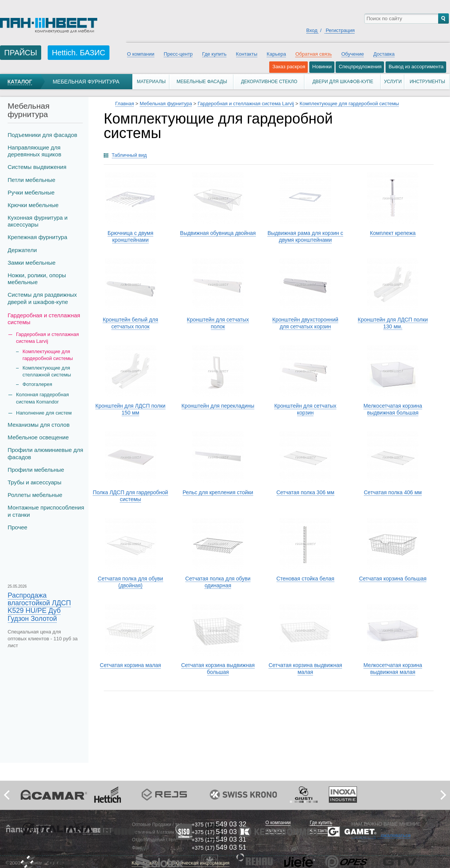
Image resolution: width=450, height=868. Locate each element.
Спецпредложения (360, 67)
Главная (125, 104)
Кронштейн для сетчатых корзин (305, 409)
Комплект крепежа (393, 233)
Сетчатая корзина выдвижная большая (218, 669)
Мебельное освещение (38, 437)
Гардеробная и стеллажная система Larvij (246, 104)
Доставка (384, 54)
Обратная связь (313, 54)
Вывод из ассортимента (416, 67)
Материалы (151, 82)
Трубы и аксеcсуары (35, 482)
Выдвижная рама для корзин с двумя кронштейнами (305, 236)
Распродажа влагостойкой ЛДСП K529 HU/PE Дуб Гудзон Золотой (39, 607)
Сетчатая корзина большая (393, 579)
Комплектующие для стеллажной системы (47, 371)
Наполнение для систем (44, 413)
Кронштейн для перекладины (218, 406)
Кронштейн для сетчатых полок (218, 323)
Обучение (353, 54)
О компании (141, 54)
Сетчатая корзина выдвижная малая (305, 669)
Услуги (393, 82)
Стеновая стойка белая (305, 579)
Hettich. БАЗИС (79, 53)
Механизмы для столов (39, 425)
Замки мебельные (32, 263)
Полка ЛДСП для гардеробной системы (130, 496)
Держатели (22, 250)
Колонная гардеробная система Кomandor (43, 398)
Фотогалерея (37, 384)
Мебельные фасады (202, 82)
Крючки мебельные (33, 205)
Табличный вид (129, 155)
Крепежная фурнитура (37, 237)
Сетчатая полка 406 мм (393, 492)
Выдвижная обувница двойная (218, 233)
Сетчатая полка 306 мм (305, 492)
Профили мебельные (36, 470)
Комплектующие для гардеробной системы (48, 355)
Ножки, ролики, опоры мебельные (37, 279)
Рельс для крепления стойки (218, 492)
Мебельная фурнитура (86, 82)
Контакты (247, 54)
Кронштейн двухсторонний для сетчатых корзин (305, 323)
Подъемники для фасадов (42, 135)
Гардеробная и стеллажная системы (44, 319)
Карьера (276, 54)
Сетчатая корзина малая (130, 665)
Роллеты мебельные (35, 495)
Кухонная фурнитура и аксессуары (38, 221)
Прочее (18, 527)
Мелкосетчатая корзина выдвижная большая (393, 409)
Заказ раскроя (289, 67)
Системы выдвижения (37, 167)
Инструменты (427, 82)
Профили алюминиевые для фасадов (45, 453)
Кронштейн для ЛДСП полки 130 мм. (393, 323)
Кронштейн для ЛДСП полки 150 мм (130, 409)
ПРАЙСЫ (21, 53)
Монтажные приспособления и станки (46, 511)
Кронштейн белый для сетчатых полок (130, 323)
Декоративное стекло (269, 82)
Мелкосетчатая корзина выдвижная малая (393, 669)
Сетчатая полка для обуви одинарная (218, 582)
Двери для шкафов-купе (343, 82)
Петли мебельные (31, 180)
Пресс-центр (178, 54)
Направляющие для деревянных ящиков (35, 151)
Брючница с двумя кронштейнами (130, 236)
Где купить (214, 54)
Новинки (322, 67)
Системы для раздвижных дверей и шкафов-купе (42, 298)
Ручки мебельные (31, 192)
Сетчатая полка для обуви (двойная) (130, 582)
